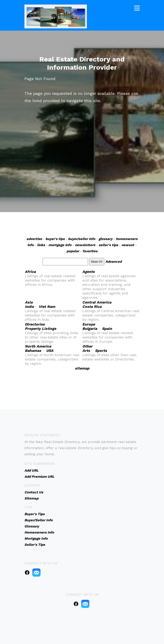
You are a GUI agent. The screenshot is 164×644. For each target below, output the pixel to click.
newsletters (85, 245)
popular (73, 251)
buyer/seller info (82, 239)
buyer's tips (55, 239)
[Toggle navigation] (137, 7)
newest (128, 245)
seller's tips (108, 245)
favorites (90, 251)
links (41, 245)
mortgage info (60, 245)
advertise (34, 239)
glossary (106, 239)
